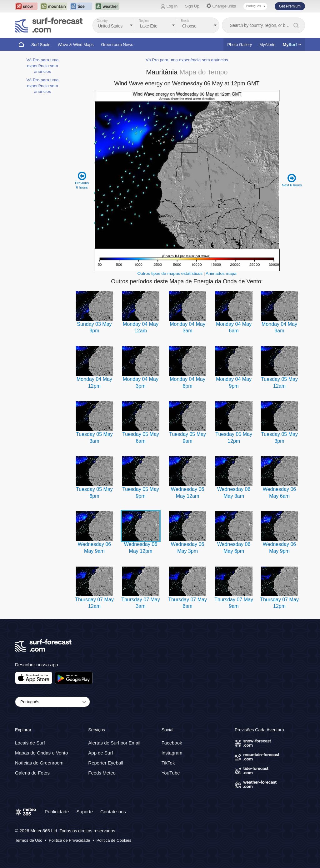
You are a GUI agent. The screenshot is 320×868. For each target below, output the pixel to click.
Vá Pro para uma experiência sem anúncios (43, 66)
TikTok (168, 763)
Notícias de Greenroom (39, 763)
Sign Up (192, 6)
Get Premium (290, 6)
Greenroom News (117, 45)
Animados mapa (221, 273)
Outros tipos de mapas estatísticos (170, 273)
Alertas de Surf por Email (114, 743)
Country (102, 21)
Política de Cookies (114, 840)
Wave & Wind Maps (76, 45)
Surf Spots (41, 45)
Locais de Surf (30, 743)
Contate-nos (113, 812)
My (292, 45)
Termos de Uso (29, 840)
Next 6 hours (292, 180)
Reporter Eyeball (106, 763)
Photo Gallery (240, 45)
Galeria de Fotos (32, 773)
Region (144, 21)
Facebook (172, 743)
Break (185, 21)
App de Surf (100, 753)
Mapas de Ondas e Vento (41, 753)
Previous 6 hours (82, 180)
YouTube (171, 773)
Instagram (172, 753)
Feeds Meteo (102, 773)
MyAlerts (267, 45)
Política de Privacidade (69, 840)
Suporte (85, 812)
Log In (172, 6)
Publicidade (57, 812)
